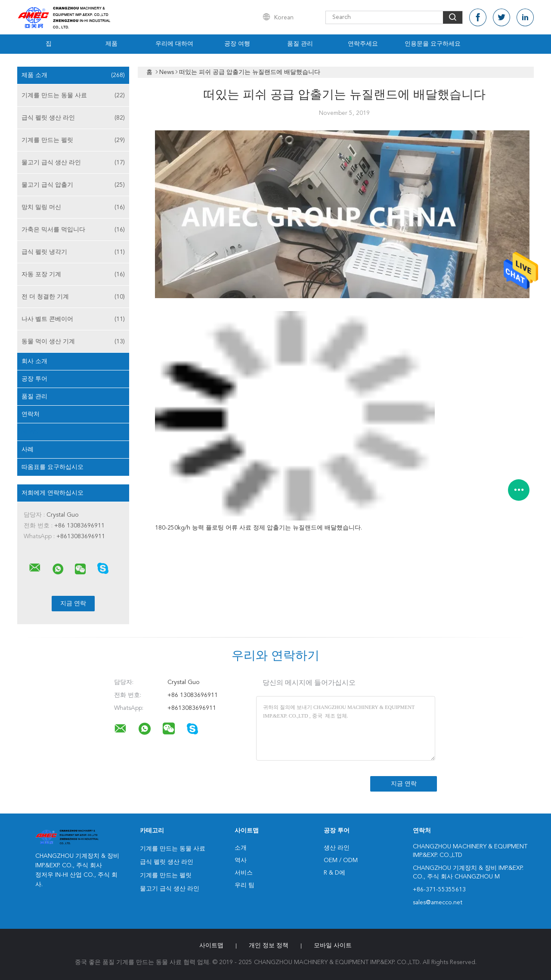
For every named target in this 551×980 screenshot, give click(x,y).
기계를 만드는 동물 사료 (73, 96)
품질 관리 (300, 44)
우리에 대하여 (174, 44)
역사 (241, 860)
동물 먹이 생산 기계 (73, 342)
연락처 (31, 414)
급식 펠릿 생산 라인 (73, 118)
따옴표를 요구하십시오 (53, 467)
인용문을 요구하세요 (433, 44)
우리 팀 (245, 885)
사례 (28, 450)
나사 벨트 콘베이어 (73, 319)
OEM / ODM (341, 860)
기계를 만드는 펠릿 (73, 140)
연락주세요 (363, 44)
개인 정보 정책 (269, 946)
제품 (111, 44)
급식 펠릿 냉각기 (73, 252)
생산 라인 (337, 848)
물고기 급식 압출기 (73, 185)
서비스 (244, 873)
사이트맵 (211, 946)
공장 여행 (237, 44)
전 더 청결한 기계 (73, 297)
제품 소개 (73, 75)
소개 (241, 848)
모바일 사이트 (333, 946)
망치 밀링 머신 (73, 207)
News (30, 432)
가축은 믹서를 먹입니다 (73, 230)
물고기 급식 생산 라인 (73, 163)
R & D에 (334, 873)
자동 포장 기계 (73, 274)
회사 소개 (34, 361)
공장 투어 (34, 379)
